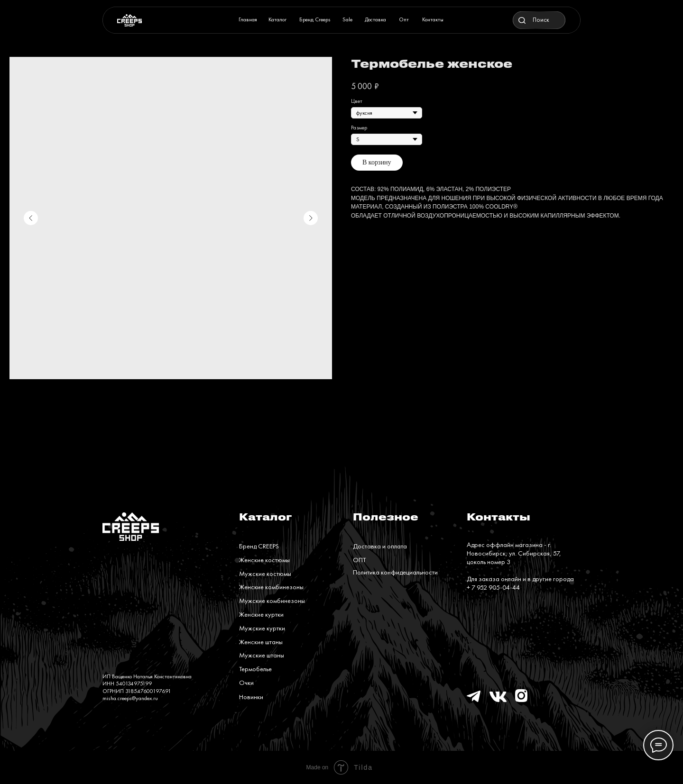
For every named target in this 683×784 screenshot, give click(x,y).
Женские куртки (261, 614)
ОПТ (359, 560)
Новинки (251, 697)
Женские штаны (261, 642)
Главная (248, 19)
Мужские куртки (262, 628)
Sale (347, 19)
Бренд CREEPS (259, 546)
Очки (246, 683)
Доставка (375, 19)
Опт (404, 19)
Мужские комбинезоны (272, 601)
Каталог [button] (277, 19)
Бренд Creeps (315, 19)
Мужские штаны (262, 655)
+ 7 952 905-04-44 (493, 587)
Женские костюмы (264, 560)
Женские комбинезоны (271, 587)
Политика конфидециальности (395, 572)
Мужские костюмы (265, 574)
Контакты (433, 19)
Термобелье (255, 669)
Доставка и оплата (380, 546)
